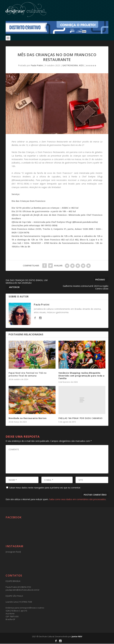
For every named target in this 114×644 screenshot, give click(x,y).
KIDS (81, 66)
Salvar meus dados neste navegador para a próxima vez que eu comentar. (45, 488)
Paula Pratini (37, 66)
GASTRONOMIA (70, 66)
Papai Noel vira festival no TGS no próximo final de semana (28, 374)
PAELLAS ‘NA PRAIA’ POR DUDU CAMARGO (81, 418)
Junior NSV (77, 637)
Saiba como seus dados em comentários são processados (77, 500)
